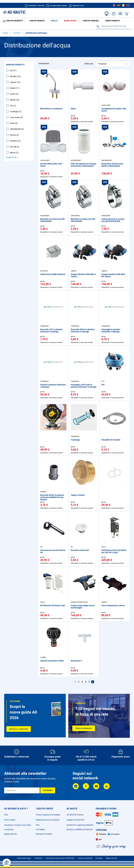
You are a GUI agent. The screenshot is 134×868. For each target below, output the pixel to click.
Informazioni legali (24, 857)
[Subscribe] (48, 789)
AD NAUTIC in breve (75, 813)
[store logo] (14, 12)
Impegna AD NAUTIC (75, 818)
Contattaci (9, 828)
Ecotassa (99, 857)
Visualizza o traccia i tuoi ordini (17, 823)
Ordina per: (89, 59)
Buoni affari (54, 21)
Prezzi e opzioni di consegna (48, 813)
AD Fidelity (40, 828)
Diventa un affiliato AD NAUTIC (80, 828)
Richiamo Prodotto (44, 832)
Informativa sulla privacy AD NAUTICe (60, 857)
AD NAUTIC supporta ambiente (80, 823)
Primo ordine (10, 818)
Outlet (43, 21)
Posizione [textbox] (103, 59)
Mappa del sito (11, 832)
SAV (38, 823)
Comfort (17, 28)
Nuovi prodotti (85, 21)
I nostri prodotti (12, 21)
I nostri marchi (31, 21)
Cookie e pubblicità (85, 857)
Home (6, 28)
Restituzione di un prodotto (48, 818)
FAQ (6, 813)
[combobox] (114, 21)
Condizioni (38, 857)
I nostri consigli (69, 21)
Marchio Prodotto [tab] (15, 60)
